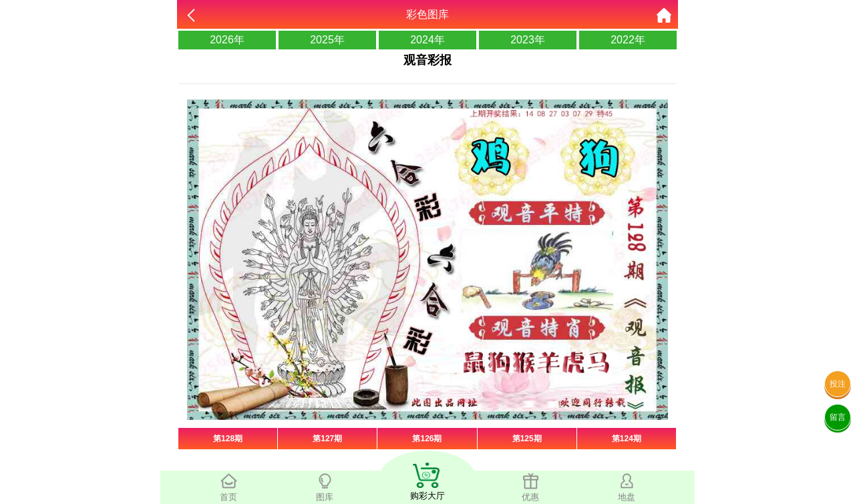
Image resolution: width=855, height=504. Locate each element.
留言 (838, 417)
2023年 (528, 40)
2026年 (227, 40)
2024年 (427, 40)
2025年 (327, 40)
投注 (838, 384)
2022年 (628, 40)
